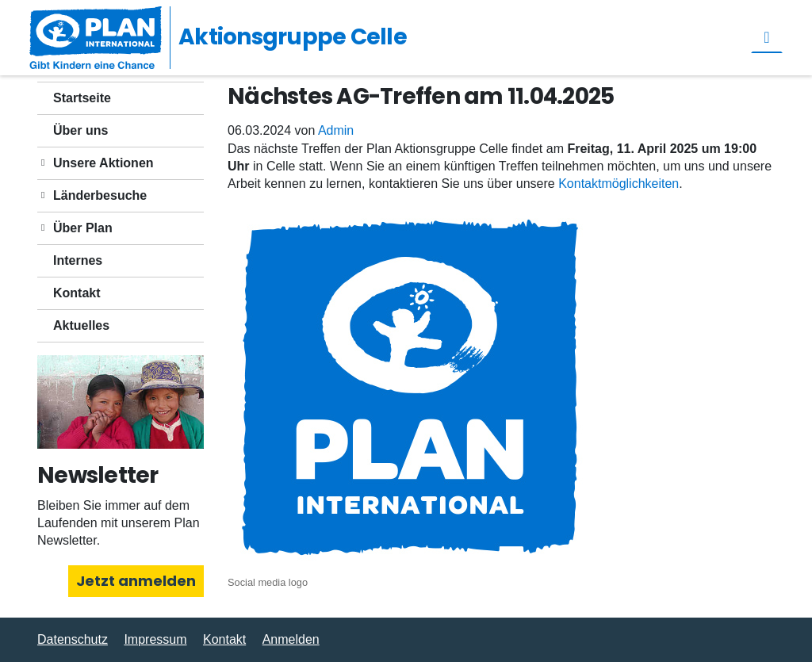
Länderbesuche (100, 195)
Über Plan (83, 228)
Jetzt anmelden (136, 581)
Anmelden (291, 639)
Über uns (80, 130)
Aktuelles (81, 325)
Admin (336, 130)
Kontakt (77, 293)
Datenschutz (73, 639)
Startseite (82, 98)
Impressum (155, 639)
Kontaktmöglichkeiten (619, 184)
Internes (78, 260)
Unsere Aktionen (103, 163)
